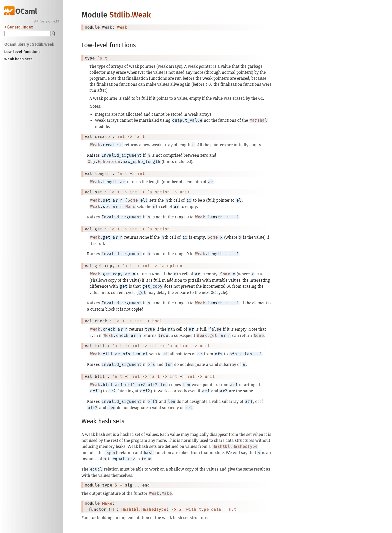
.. (137, 485)
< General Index (19, 27)
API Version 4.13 (47, 21)
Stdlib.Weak (130, 15)
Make (107, 503)
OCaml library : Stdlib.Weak (29, 44)
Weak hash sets (18, 59)
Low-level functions (22, 52)
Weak (122, 27)
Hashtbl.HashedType (144, 509)
